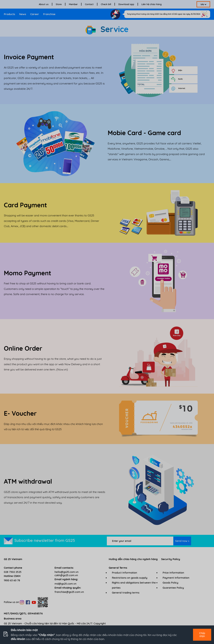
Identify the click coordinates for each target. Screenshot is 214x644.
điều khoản (18, 639)
